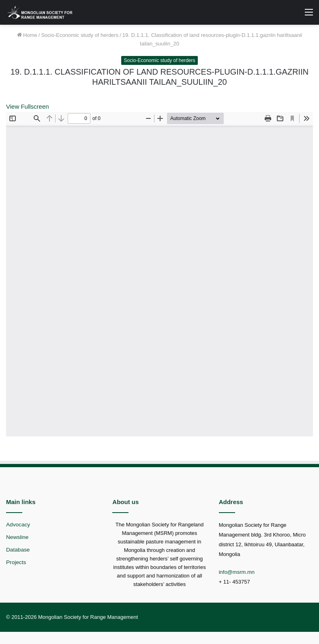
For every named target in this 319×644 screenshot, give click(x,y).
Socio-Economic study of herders (80, 35)
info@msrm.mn (237, 572)
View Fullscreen (28, 106)
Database (18, 550)
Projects (16, 562)
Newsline (17, 537)
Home (27, 35)
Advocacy (18, 525)
